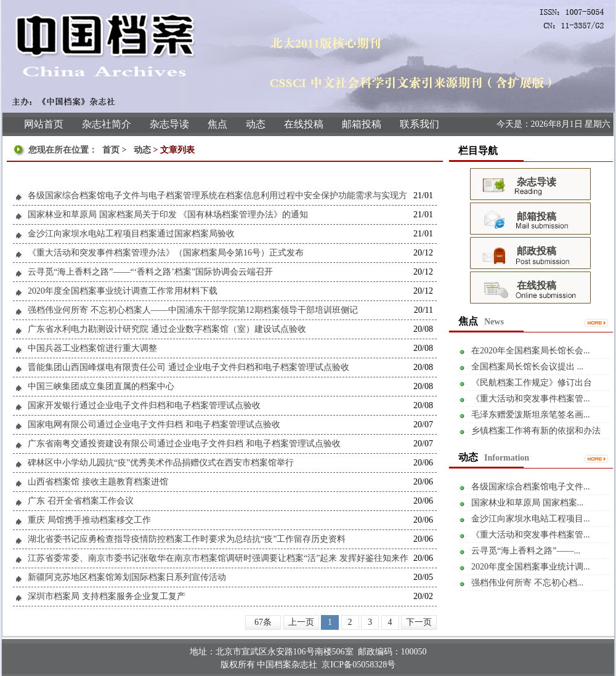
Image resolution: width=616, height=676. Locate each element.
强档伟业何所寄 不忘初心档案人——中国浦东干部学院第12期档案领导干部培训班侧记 (193, 310)
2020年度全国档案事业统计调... (531, 567)
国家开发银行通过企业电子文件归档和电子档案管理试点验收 (144, 405)
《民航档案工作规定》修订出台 (532, 383)
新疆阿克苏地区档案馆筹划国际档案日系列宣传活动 (127, 577)
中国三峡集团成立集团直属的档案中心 (101, 386)
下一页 (419, 622)
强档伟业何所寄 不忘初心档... (527, 583)
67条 (263, 622)
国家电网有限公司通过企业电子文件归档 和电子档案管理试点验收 (154, 425)
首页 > (115, 150)
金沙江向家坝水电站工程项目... (531, 519)
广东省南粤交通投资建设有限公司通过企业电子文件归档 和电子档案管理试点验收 (184, 444)
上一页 (301, 622)
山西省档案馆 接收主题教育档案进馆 (98, 482)
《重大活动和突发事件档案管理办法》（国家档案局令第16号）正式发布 (166, 253)
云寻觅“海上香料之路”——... (526, 551)
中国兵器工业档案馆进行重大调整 (92, 348)
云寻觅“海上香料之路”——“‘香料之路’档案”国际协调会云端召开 (150, 272)
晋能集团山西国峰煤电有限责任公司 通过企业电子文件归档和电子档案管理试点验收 (188, 367)
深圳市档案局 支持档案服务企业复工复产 (107, 596)
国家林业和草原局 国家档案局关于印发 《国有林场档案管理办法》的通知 (168, 215)
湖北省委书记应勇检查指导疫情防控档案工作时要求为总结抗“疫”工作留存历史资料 (187, 539)
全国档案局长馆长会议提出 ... (527, 367)
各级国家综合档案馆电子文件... (531, 487)
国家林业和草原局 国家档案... (527, 503)
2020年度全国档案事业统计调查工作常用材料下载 (123, 291)
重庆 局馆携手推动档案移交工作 (89, 520)
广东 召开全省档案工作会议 (81, 501)
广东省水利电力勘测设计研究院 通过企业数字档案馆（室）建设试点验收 (167, 329)
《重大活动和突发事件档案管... (531, 399)
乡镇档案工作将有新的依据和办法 (536, 431)
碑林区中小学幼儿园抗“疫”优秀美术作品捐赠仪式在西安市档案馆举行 (161, 463)
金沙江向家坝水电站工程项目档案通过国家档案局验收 (131, 234)
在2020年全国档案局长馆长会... (531, 351)
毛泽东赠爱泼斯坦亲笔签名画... (531, 415)
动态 (142, 150)
